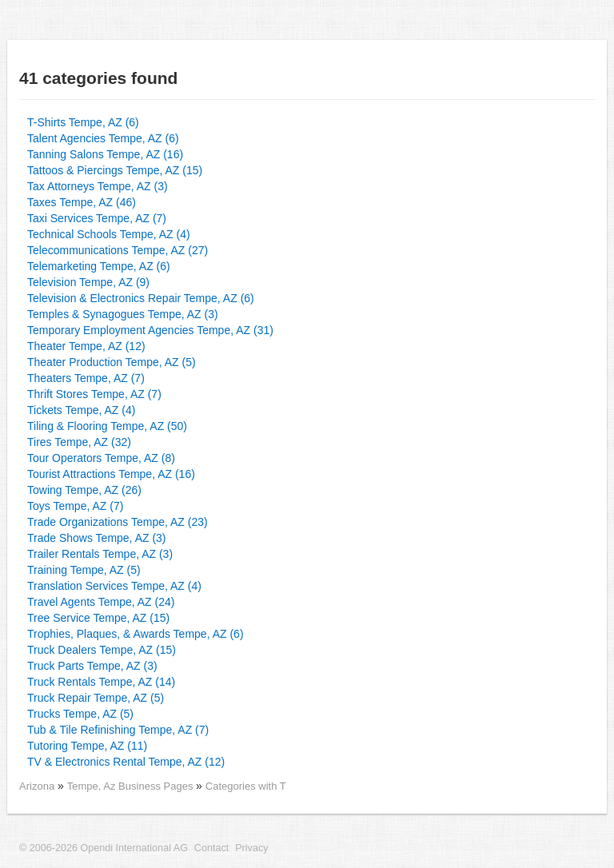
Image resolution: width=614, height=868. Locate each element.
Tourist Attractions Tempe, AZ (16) (111, 474)
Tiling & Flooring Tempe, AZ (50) (107, 426)
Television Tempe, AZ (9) (88, 282)
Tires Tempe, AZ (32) (79, 442)
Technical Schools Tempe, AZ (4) (109, 234)
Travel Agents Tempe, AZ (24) (101, 602)
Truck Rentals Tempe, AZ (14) (101, 682)
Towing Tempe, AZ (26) (84, 490)
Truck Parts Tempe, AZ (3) (92, 666)
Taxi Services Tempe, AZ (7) (97, 218)
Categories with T (246, 786)
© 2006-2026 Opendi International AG (104, 848)
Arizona (37, 786)
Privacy (251, 848)
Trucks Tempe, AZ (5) (80, 714)
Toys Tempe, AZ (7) (75, 506)
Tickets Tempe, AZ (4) (81, 410)
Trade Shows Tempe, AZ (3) (97, 538)
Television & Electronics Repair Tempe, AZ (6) (141, 298)
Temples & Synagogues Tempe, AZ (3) (123, 314)
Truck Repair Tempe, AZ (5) (96, 698)
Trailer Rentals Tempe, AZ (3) (100, 554)
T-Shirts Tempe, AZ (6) (83, 122)
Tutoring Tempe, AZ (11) (87, 746)
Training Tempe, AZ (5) (84, 570)
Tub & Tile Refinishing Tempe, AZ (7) (118, 730)
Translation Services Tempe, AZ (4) (114, 586)
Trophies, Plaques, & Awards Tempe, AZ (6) (136, 634)
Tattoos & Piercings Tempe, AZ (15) (115, 170)
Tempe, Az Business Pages (132, 786)
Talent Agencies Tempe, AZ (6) (103, 138)
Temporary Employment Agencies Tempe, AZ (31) (150, 330)
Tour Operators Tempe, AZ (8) (101, 458)
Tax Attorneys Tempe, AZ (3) (98, 186)
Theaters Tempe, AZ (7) (86, 378)
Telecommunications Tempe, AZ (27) (118, 250)
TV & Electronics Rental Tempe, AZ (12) (126, 762)
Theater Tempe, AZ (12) (86, 346)
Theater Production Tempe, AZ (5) (112, 362)
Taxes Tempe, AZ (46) (82, 202)
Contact (211, 848)
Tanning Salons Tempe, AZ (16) (105, 154)
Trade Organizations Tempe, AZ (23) (118, 522)
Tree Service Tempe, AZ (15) (98, 618)
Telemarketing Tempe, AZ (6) (99, 266)
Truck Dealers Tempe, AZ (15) (102, 650)
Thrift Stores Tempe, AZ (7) (94, 394)
